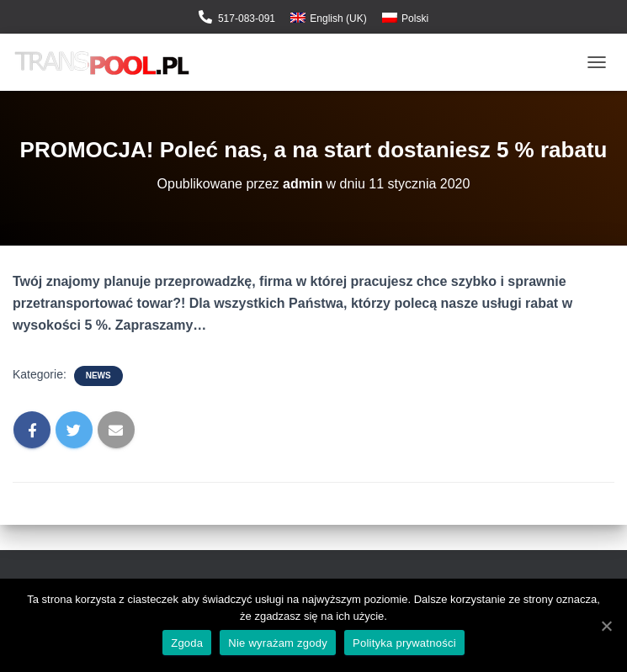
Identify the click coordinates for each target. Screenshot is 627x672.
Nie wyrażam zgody (278, 643)
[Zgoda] (606, 626)
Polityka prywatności (404, 643)
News (98, 376)
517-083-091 (247, 19)
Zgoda (187, 643)
